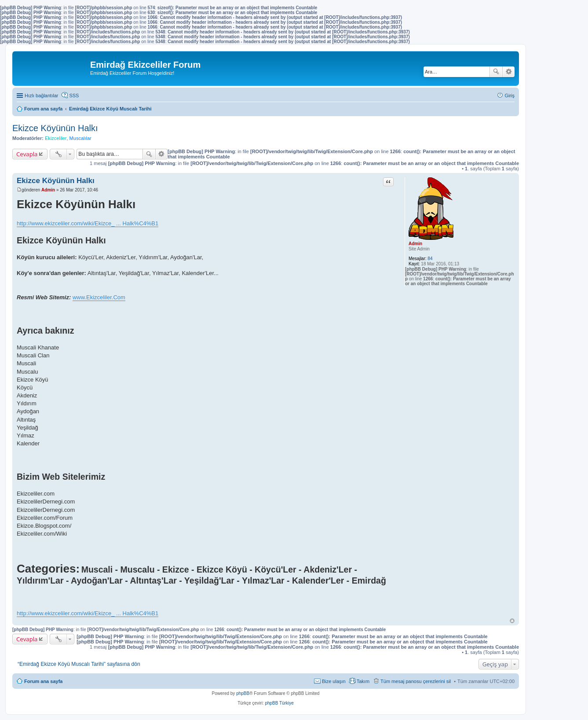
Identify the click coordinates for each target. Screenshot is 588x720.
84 (430, 259)
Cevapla (27, 154)
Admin (415, 244)
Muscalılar (80, 138)
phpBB (243, 693)
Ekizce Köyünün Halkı (55, 128)
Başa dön (512, 621)
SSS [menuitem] (74, 96)
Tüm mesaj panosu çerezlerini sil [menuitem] (416, 681)
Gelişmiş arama (509, 72)
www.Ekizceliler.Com (99, 297)
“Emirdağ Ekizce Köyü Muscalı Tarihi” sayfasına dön (79, 664)
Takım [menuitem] (363, 681)
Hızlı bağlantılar (41, 96)
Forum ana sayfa (43, 681)
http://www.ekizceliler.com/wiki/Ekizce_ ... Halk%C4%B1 (88, 223)
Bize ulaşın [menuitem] (334, 681)
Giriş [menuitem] (509, 96)
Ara (496, 72)
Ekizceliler (56, 138)
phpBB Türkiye (279, 703)
